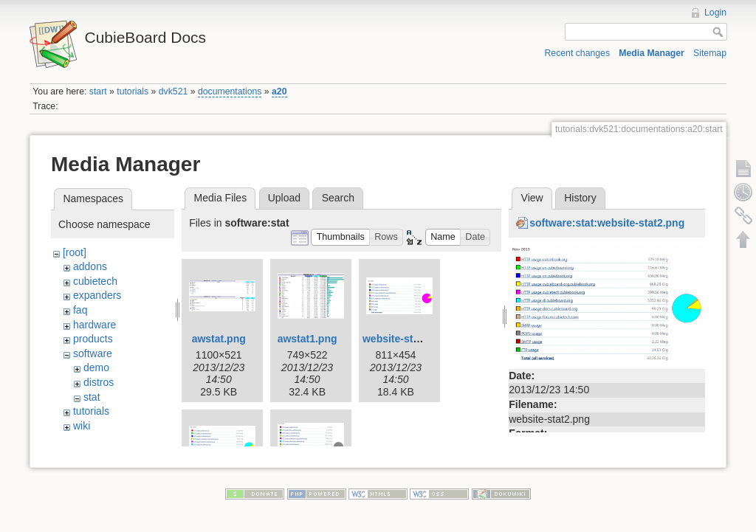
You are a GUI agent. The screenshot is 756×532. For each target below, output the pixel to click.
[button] (340, 237)
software (93, 353)
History (580, 198)
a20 (279, 91)
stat (92, 397)
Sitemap (710, 53)
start (98, 91)
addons (90, 266)
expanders (97, 295)
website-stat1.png (406, 339)
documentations (230, 91)
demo (96, 367)
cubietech (95, 281)
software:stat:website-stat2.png (607, 223)
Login (715, 13)
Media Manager (652, 53)
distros (99, 382)
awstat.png (219, 339)
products (93, 339)
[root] (75, 252)
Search (338, 198)
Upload (284, 198)
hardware (94, 325)
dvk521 (173, 91)
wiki (82, 426)
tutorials (133, 91)
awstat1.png (307, 339)
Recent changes (578, 53)
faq (80, 310)
